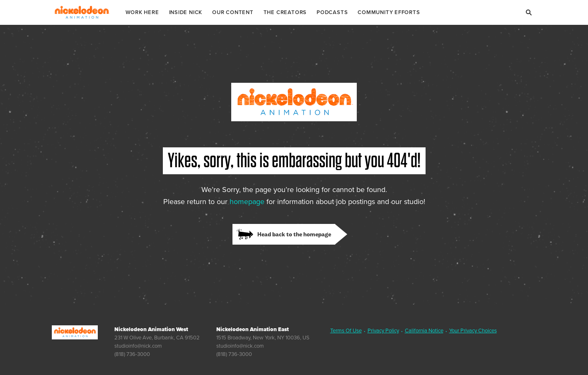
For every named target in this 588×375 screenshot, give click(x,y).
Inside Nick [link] (186, 12)
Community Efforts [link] (389, 12)
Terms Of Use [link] (346, 331)
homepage (247, 202)
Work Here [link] (142, 12)
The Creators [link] (285, 12)
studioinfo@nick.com (138, 346)
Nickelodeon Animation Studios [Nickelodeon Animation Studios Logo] (82, 12)
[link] (290, 234)
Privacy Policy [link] (383, 331)
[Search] (529, 12)
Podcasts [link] (332, 12)
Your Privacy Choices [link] (473, 331)
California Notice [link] (424, 331)
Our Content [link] (233, 12)
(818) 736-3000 (132, 354)
